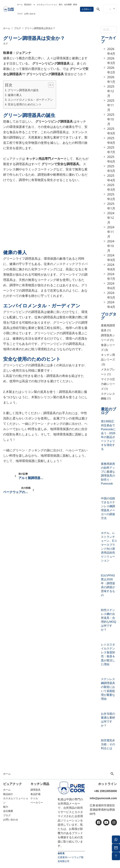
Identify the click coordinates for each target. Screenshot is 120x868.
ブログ (20, 14)
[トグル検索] (98, 9)
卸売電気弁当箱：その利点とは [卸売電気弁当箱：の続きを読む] (108, 744)
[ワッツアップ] (116, 840)
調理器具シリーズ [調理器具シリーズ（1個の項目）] (108, 338)
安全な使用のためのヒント (25, 104)
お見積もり (87, 9)
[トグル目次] (49, 85)
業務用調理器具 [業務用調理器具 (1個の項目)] (108, 328)
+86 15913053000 (105, 791)
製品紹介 (28, 5)
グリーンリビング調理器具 (51, 63)
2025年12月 (111, 91)
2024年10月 (111, 246)
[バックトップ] (116, 856)
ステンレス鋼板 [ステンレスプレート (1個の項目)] (108, 396)
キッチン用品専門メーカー (45, 159)
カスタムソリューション (47, 5)
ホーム (20, 5)
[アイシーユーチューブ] (106, 822)
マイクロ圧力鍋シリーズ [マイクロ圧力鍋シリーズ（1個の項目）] (108, 384)
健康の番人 (15, 95)
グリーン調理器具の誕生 (23, 90)
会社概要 (68, 5)
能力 (61, 5)
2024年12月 (111, 218)
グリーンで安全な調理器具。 (62, 164)
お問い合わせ (30, 14)
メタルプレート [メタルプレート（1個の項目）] (108, 372)
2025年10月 (111, 119)
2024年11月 (111, 232)
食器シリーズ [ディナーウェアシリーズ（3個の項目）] (108, 348)
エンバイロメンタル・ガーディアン (30, 100)
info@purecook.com (103, 798)
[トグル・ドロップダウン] (34, 5)
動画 (75, 5)
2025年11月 (111, 105)
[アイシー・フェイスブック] (99, 822)
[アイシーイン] (114, 822)
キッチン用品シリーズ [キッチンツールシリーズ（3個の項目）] (108, 360)
